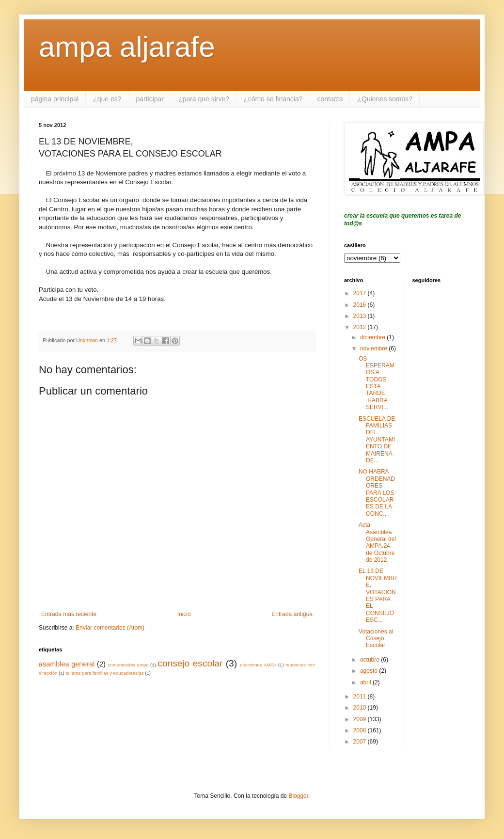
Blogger (298, 796)
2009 (361, 719)
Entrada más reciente (69, 614)
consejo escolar (190, 663)
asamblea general (67, 664)
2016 (361, 305)
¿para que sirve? (204, 99)
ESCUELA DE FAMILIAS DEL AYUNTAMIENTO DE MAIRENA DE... (377, 440)
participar (150, 99)
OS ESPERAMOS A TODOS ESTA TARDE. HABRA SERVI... (377, 383)
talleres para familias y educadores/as (104, 673)
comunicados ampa (128, 665)
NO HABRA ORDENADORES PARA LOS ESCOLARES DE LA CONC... (377, 492)
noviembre (374, 348)
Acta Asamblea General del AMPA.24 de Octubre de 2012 (377, 542)
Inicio (184, 614)
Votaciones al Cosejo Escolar (376, 639)
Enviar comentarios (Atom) (110, 628)
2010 (361, 708)
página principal (55, 99)
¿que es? (107, 99)
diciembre (373, 337)
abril (366, 682)
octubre (370, 660)
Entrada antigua (292, 614)
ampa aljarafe (127, 47)
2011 (361, 697)
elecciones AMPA (258, 665)
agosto (370, 671)
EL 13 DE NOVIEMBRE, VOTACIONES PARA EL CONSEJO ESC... (378, 595)
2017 (361, 293)
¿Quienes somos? (385, 99)
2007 (361, 742)
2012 (361, 327)
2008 (361, 730)
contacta (330, 99)
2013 (361, 316)
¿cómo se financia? (273, 99)
